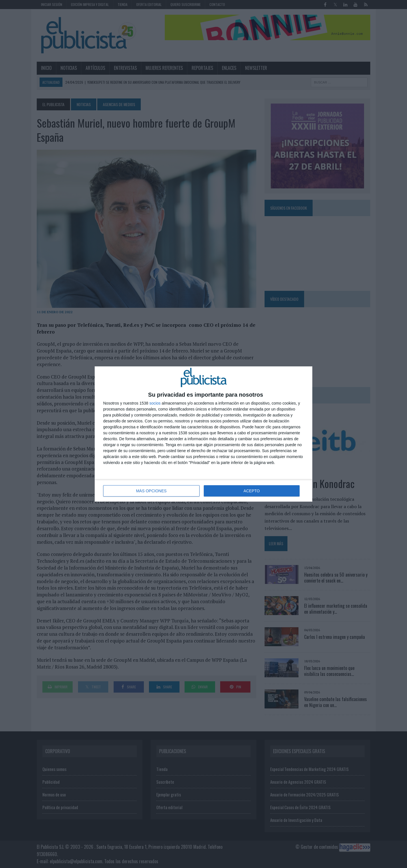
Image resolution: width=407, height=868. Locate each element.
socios (155, 403)
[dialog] (203, 434)
